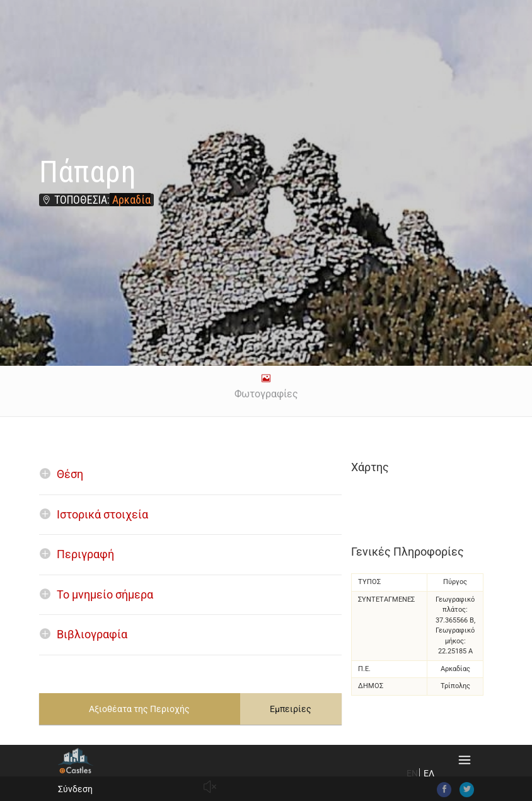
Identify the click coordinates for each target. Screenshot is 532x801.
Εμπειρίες (291, 709)
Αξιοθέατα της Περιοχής (139, 709)
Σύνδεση (75, 789)
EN (412, 773)
